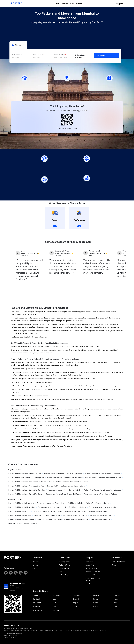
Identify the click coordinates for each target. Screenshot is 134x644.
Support (120, 4)
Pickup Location (18, 55)
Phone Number (59, 55)
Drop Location (38, 55)
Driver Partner (76, 4)
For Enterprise (62, 4)
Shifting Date (80, 55)
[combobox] (19, 57)
